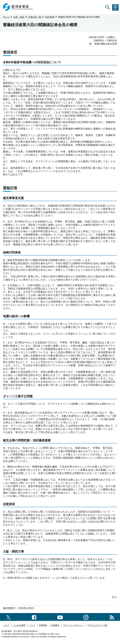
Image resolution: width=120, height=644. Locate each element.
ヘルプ (6, 625)
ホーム (6, 17)
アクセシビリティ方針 (97, 625)
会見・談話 (19, 17)
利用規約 (43, 625)
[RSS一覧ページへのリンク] (112, 617)
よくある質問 (19, 625)
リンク (32, 625)
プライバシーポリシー (73, 625)
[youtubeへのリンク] (60, 617)
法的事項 (55, 625)
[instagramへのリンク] (86, 617)
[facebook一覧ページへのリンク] (34, 617)
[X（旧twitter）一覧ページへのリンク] (8, 617)
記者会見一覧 (35, 17)
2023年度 (50, 17)
